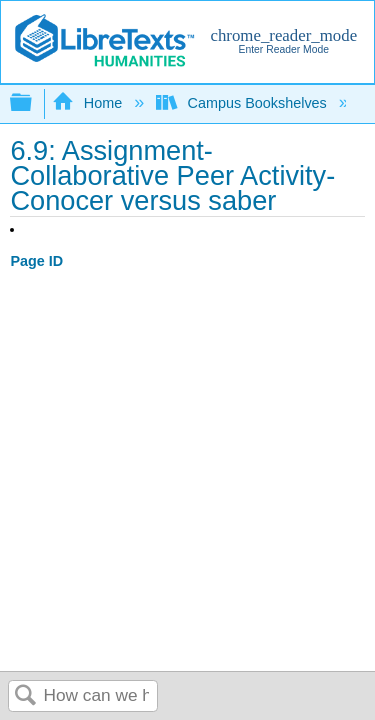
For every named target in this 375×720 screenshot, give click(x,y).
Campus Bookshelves (243, 103)
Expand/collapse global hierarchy (34, 103)
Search (26, 696)
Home (89, 103)
